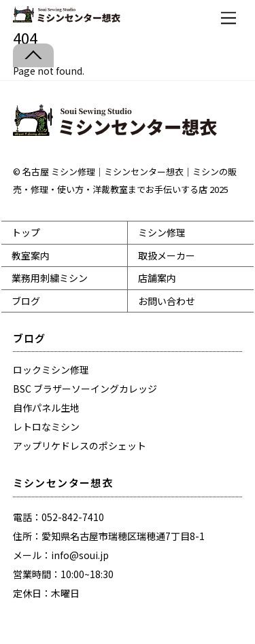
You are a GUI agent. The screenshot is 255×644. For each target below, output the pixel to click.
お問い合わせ (167, 301)
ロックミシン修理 (51, 370)
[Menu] (228, 18)
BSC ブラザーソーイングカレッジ (85, 389)
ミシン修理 (162, 232)
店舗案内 (157, 278)
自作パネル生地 (46, 408)
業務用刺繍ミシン (50, 278)
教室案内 (31, 255)
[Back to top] (33, 55)
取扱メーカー (167, 255)
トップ (26, 232)
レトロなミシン (46, 427)
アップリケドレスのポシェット (80, 446)
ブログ (26, 301)
